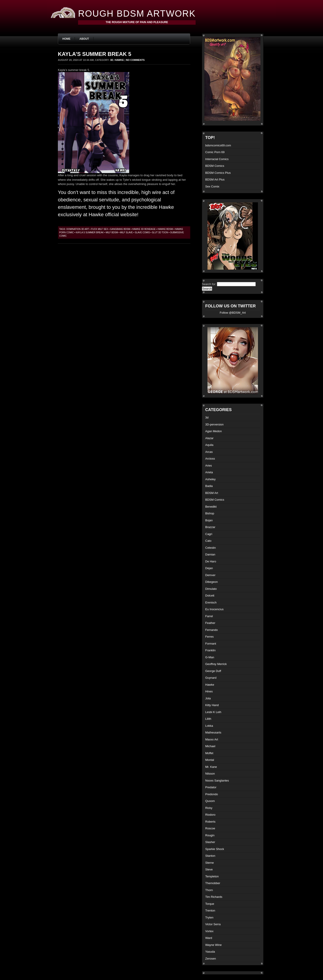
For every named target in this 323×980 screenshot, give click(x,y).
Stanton (210, 856)
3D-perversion (214, 424)
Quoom (210, 801)
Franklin (210, 650)
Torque (210, 904)
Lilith (208, 719)
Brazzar (210, 527)
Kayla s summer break (90, 232)
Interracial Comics (217, 159)
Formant (211, 644)
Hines (209, 691)
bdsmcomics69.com (218, 145)
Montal (210, 760)
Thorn (209, 890)
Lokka (209, 726)
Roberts (210, 822)
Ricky (209, 808)
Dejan (209, 568)
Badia (209, 486)
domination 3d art (78, 229)
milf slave (126, 232)
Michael (210, 746)
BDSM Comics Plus (218, 173)
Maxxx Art (212, 739)
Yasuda (210, 952)
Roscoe (210, 828)
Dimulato (211, 589)
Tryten (209, 917)
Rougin (210, 835)
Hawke (119, 60)
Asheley (210, 479)
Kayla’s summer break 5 (95, 54)
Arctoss (210, 459)
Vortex (209, 931)
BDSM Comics (215, 166)
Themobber (213, 883)
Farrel (209, 616)
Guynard (211, 678)
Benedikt (211, 507)
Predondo (212, 794)
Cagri (209, 534)
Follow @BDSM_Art (233, 313)
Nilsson (210, 774)
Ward (209, 938)
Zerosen (211, 959)
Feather (210, 623)
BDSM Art (212, 493)
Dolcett (210, 596)
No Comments (135, 60)
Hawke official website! (113, 215)
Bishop (210, 513)
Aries (209, 466)
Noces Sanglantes (217, 781)
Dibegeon (212, 582)
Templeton (212, 876)
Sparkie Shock (215, 849)
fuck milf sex (100, 229)
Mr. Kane (211, 767)
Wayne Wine (213, 945)
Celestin (211, 548)
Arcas (209, 452)
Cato (208, 541)
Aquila (209, 445)
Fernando (212, 630)
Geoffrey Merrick (216, 664)
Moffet (209, 753)
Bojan (209, 520)
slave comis (142, 232)
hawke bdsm (165, 229)
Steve (209, 869)
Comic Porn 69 (215, 152)
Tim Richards (214, 897)
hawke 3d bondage (144, 229)
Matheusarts (213, 732)
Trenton (210, 911)
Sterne (210, 863)
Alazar (209, 438)
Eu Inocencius (214, 609)
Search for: (209, 284)
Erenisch (211, 602)
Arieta (209, 472)
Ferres (210, 637)
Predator (211, 787)
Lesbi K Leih (213, 712)
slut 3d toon (160, 232)
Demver (210, 575)
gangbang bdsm (120, 229)
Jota (208, 698)
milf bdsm (112, 232)
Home (66, 39)
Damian (210, 554)
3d (112, 60)
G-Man (210, 657)
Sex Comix (212, 186)
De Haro (211, 561)
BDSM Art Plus (215, 179)
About (84, 39)
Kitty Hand (212, 705)
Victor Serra (213, 924)
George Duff (213, 671)
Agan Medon (214, 431)
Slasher (210, 842)
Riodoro (210, 815)
